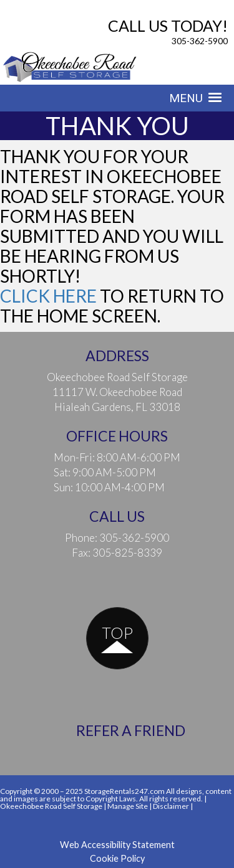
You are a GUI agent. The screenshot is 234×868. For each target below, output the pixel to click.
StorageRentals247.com (124, 791)
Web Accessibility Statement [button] (117, 845)
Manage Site (128, 806)
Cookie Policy (117, 858)
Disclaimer (171, 806)
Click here (48, 296)
